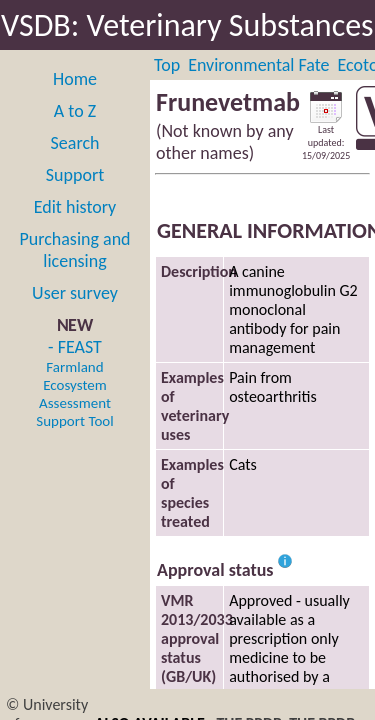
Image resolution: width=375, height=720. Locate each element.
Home (75, 79)
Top (167, 65)
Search (75, 143)
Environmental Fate (258, 65)
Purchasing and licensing (74, 250)
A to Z (75, 111)
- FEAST (74, 383)
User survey (75, 293)
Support (75, 175)
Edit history (75, 207)
